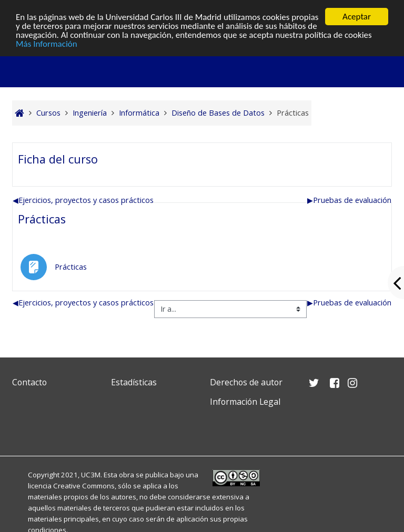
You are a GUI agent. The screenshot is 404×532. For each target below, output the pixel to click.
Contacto (29, 382)
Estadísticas (134, 382)
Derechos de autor (246, 382)
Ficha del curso (58, 159)
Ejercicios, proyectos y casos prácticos (83, 200)
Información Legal (245, 402)
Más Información (47, 44)
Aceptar (357, 17)
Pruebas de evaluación (349, 200)
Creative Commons (84, 486)
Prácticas (42, 219)
